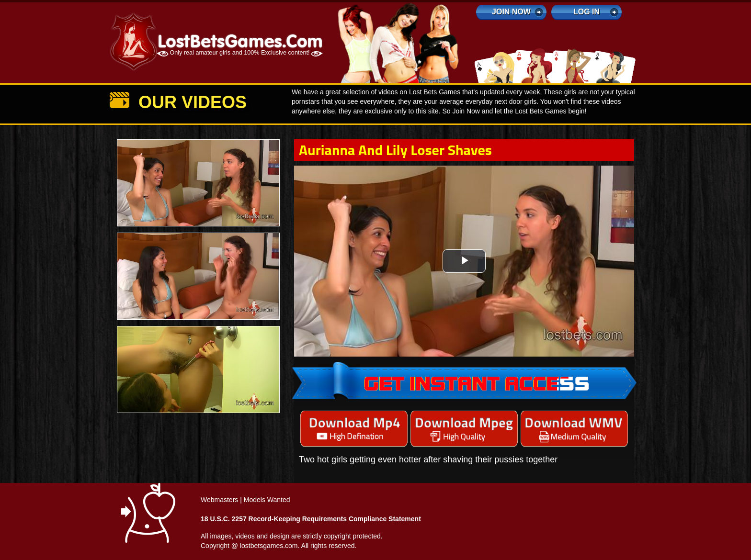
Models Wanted (267, 500)
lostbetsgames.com (269, 546)
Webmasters (219, 500)
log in (586, 12)
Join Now (511, 12)
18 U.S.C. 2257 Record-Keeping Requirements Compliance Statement (311, 519)
